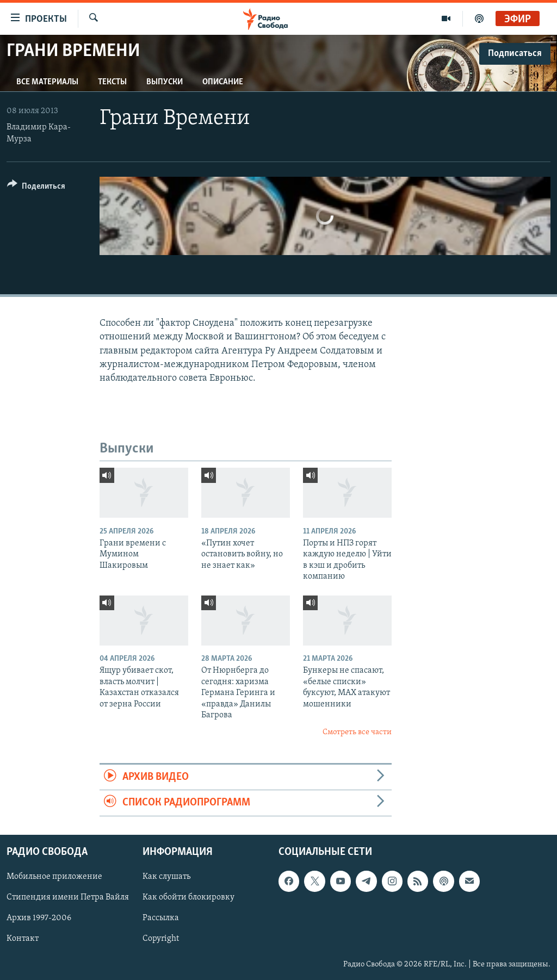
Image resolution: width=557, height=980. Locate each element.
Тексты (112, 82)
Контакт (23, 939)
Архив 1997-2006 (39, 918)
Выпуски (165, 82)
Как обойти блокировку (188, 897)
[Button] (36, 188)
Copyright (161, 939)
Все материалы (47, 82)
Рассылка (161, 918)
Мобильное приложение (54, 877)
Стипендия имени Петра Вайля (68, 897)
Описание (223, 82)
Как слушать (166, 877)
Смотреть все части (357, 732)
